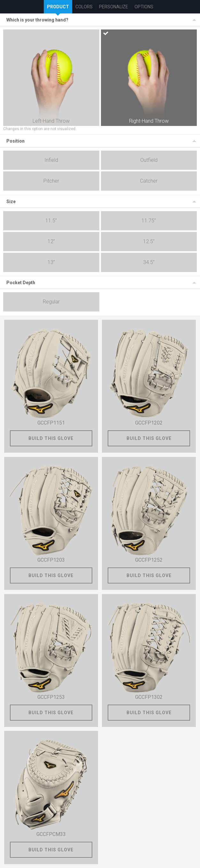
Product (58, 7)
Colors (84, 7)
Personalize (114, 7)
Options (144, 7)
